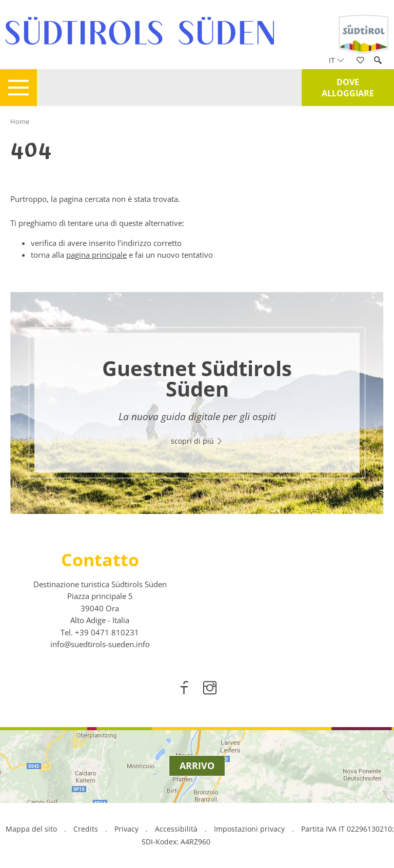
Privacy (126, 829)
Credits (86, 829)
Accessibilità (176, 829)
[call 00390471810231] (107, 632)
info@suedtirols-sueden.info (100, 644)
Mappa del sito (31, 829)
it (337, 60)
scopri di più (197, 441)
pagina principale (96, 255)
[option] (197, 403)
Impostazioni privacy (250, 829)
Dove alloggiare (348, 88)
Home (20, 121)
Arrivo (197, 766)
